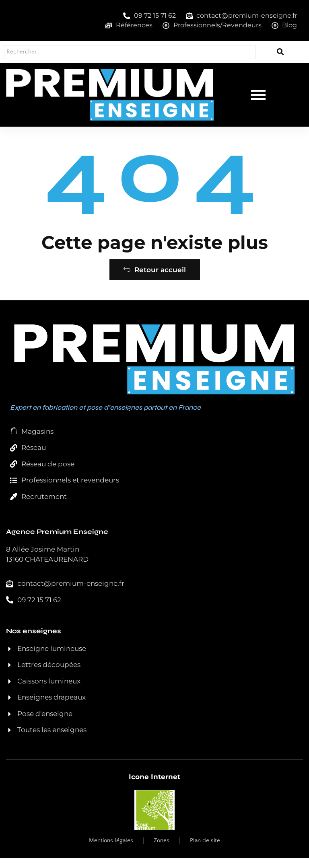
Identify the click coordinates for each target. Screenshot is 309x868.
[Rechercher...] (129, 52)
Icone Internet (154, 787)
